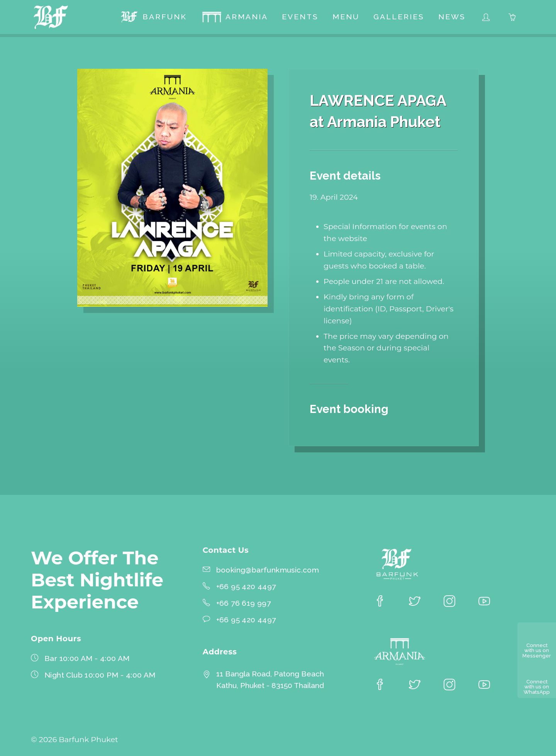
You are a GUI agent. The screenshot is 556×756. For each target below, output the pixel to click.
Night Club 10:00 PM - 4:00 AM (100, 675)
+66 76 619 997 (244, 603)
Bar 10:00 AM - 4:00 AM (87, 658)
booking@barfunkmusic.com (268, 570)
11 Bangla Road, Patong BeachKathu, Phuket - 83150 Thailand (270, 680)
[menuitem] (153, 17)
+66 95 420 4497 (246, 587)
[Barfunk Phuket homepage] (51, 17)
